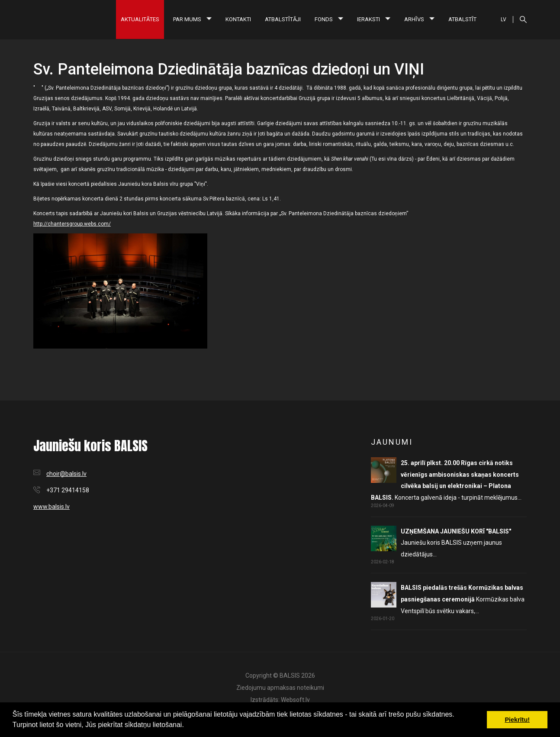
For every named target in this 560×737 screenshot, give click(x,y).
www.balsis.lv (51, 507)
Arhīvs (419, 19)
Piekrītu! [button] (517, 720)
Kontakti (238, 19)
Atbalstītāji (283, 19)
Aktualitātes (140, 19)
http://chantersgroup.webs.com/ (72, 224)
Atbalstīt (462, 19)
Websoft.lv (295, 700)
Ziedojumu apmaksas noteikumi (280, 688)
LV (504, 19)
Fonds (329, 19)
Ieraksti (374, 19)
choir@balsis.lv (66, 474)
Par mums (192, 19)
